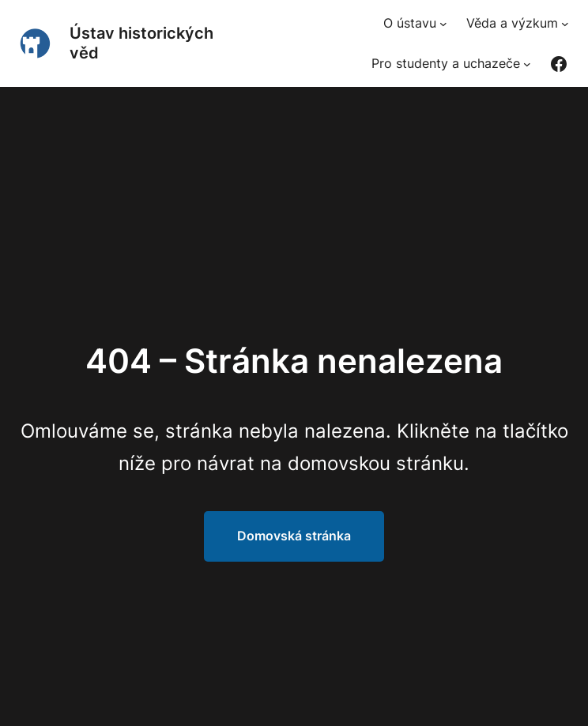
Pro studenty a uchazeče (446, 63)
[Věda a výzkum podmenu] (565, 24)
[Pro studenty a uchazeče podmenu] (527, 64)
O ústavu (410, 23)
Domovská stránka (294, 536)
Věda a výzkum (512, 23)
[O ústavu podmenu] (443, 24)
